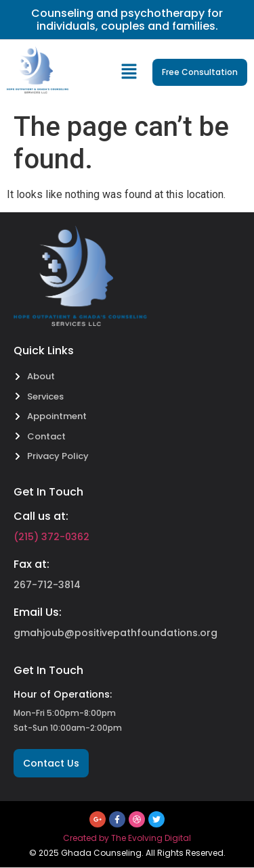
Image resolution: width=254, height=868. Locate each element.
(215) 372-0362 (51, 537)
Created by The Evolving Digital (127, 838)
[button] (130, 72)
